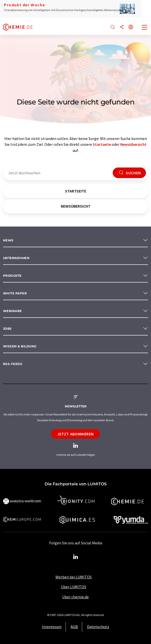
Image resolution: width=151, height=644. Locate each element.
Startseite (102, 144)
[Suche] (113, 27)
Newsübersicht (133, 144)
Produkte (12, 276)
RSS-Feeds (13, 364)
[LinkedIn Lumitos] (76, 557)
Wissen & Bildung (20, 346)
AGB (74, 627)
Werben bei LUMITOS (74, 577)
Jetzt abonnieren (75, 434)
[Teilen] (122, 27)
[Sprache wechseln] (131, 27)
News (8, 240)
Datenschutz (98, 627)
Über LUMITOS (74, 587)
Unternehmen (16, 258)
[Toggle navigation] (145, 28)
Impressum (52, 627)
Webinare (12, 311)
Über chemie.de (75, 597)
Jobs (7, 329)
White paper (15, 293)
